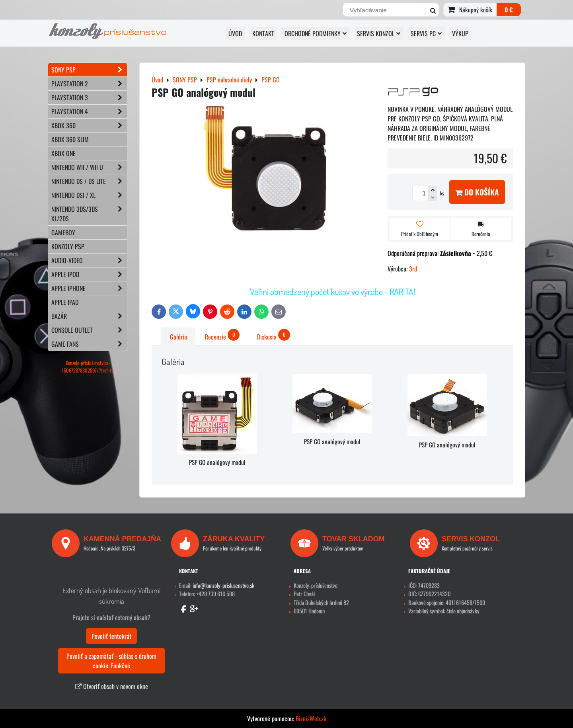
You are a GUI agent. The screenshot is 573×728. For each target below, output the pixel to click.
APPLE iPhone (89, 288)
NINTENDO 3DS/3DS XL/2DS (89, 214)
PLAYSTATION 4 (89, 111)
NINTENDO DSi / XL (89, 195)
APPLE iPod (89, 274)
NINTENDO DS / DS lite (89, 181)
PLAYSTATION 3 (89, 98)
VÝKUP (460, 33)
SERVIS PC (426, 33)
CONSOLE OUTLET (89, 330)
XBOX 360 (89, 125)
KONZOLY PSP (68, 246)
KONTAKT (263, 33)
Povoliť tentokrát (111, 636)
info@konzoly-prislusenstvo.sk (223, 585)
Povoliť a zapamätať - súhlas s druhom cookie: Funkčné (111, 661)
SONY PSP (89, 70)
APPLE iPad (65, 302)
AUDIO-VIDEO (89, 260)
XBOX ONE (63, 153)
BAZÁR (89, 316)
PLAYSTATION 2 (89, 84)
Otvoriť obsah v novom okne (112, 686)
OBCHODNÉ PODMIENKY (316, 33)
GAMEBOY (63, 232)
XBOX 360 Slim (70, 139)
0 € (509, 10)
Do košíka (477, 192)
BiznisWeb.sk (311, 718)
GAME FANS (89, 344)
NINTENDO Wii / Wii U (89, 167)
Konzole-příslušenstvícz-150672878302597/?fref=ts (88, 367)
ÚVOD (235, 33)
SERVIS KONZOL (379, 33)
